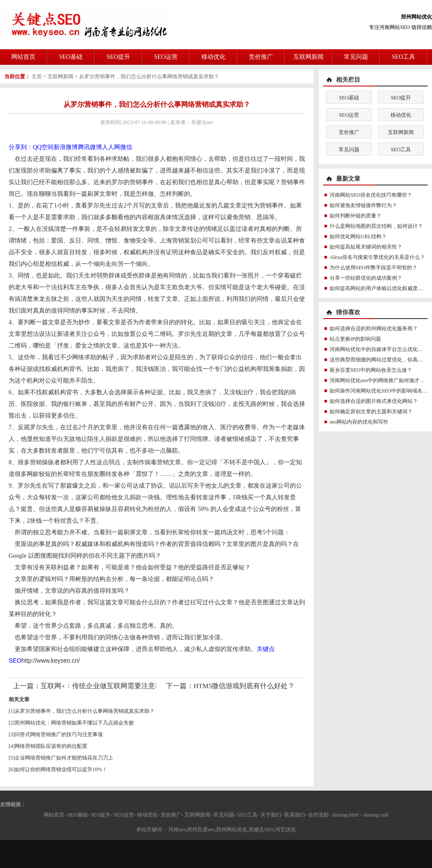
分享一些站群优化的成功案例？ (366, 278)
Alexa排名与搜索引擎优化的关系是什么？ (377, 257)
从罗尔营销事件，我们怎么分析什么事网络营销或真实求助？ (149, 77)
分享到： (21, 147)
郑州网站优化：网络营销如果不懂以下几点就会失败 (74, 723)
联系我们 (295, 815)
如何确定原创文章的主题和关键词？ (371, 412)
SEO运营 (166, 57)
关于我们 (271, 815)
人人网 (111, 147)
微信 (126, 147)
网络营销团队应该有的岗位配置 (51, 746)
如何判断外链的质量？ (356, 216)
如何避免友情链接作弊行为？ (363, 205)
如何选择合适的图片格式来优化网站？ (374, 401)
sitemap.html (345, 815)
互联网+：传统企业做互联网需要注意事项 (105, 686)
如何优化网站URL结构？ (358, 236)
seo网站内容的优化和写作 (359, 422)
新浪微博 (66, 147)
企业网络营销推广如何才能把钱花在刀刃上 (64, 758)
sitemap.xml (376, 815)
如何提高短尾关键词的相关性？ (366, 247)
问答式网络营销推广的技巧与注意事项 (59, 734)
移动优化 (213, 57)
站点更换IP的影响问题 (355, 339)
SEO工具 (403, 57)
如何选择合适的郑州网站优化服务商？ (374, 329)
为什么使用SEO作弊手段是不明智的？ (373, 268)
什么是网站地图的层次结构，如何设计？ (376, 226)
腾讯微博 (90, 147)
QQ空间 (43, 147)
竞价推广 (261, 57)
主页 (37, 77)
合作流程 (318, 815)
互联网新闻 (308, 57)
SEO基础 (71, 57)
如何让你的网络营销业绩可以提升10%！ (61, 769)
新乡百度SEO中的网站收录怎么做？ (371, 370)
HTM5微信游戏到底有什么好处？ (244, 686)
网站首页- (55, 815)
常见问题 (356, 57)
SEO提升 (118, 57)
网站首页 (23, 57)
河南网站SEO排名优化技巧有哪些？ (371, 195)
